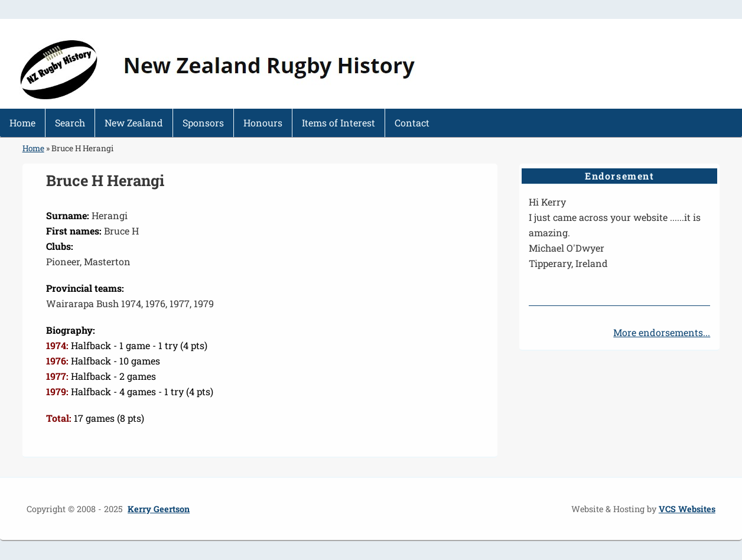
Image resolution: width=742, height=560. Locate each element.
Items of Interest (339, 123)
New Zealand (134, 123)
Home (22, 123)
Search (70, 123)
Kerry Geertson (159, 509)
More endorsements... (662, 332)
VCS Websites (687, 509)
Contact (412, 123)
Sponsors (203, 123)
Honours (263, 123)
